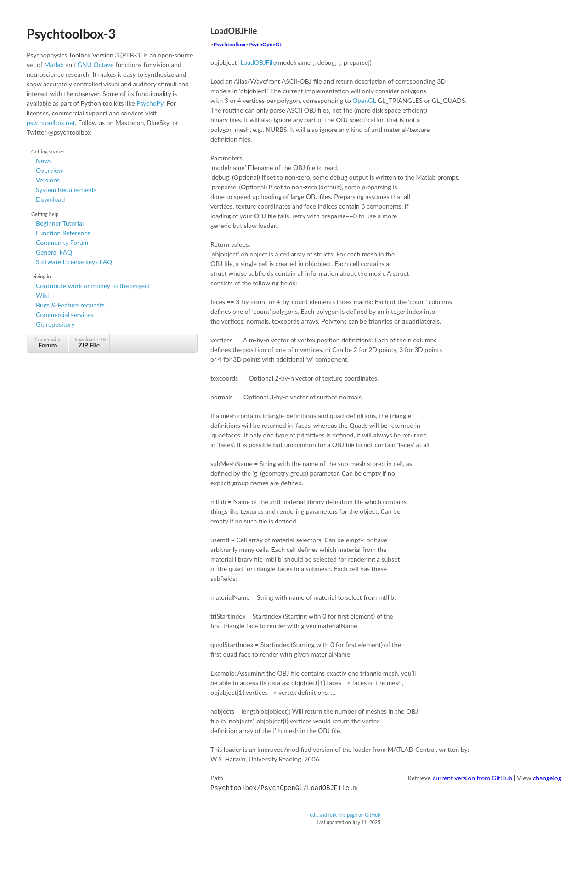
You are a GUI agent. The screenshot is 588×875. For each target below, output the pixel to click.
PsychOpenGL (265, 44)
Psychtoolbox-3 (71, 34)
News (44, 161)
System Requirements (66, 190)
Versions (48, 180)
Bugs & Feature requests (70, 305)
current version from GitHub (473, 778)
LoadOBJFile (258, 62)
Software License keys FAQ (74, 262)
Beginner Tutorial (60, 223)
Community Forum (62, 242)
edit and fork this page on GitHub (345, 814)
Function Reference (63, 233)
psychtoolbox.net (51, 122)
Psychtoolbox (230, 44)
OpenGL (364, 100)
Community (48, 343)
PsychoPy (150, 103)
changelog (547, 778)
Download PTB (89, 343)
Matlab (54, 65)
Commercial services (65, 315)
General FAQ (54, 252)
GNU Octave (96, 65)
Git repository (55, 324)
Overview (50, 170)
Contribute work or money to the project (93, 286)
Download (50, 199)
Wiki (42, 295)
